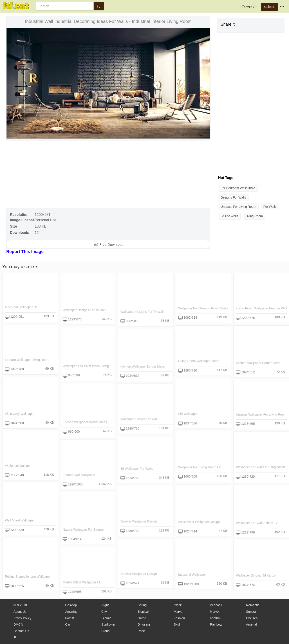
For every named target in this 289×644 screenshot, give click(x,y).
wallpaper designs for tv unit (84, 310)
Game (142, 618)
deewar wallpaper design (139, 521)
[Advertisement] (108, 175)
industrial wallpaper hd (21, 307)
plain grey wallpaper (20, 414)
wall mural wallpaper (20, 520)
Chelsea (252, 618)
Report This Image (25, 252)
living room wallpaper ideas (199, 361)
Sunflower (108, 624)
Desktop (71, 605)
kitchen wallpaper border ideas (258, 363)
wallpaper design (17, 466)
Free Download (108, 244)
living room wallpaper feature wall (261, 308)
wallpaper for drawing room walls (203, 308)
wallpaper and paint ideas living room (90, 366)
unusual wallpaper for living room (261, 414)
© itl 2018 (20, 605)
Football (215, 618)
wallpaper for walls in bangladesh (260, 467)
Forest (70, 618)
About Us (20, 612)
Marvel (178, 612)
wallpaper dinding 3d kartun (256, 575)
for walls (270, 207)
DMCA (18, 624)
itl (15, 637)
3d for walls (229, 216)
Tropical (143, 612)
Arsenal (251, 624)
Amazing (71, 612)
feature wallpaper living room (27, 360)
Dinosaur (144, 624)
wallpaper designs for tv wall (142, 312)
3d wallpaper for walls (137, 469)
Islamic (106, 618)
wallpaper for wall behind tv (257, 523)
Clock (178, 605)
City (104, 612)
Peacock (216, 605)
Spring (142, 605)
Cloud (106, 631)
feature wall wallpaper (79, 475)
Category (250, 7)
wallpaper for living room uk (199, 467)
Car (68, 624)
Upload (269, 7)
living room (254, 216)
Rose (141, 631)
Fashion (179, 618)
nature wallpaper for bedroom (84, 530)
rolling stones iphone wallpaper (28, 577)
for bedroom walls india (238, 188)
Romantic (253, 605)
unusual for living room (238, 207)
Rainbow (216, 624)
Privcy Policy (22, 618)
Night (105, 605)
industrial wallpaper (192, 575)
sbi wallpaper (188, 414)
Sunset (251, 612)
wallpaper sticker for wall (139, 419)
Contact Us (21, 631)
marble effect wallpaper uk (82, 582)
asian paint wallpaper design (199, 522)
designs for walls (233, 197)
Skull (177, 624)
